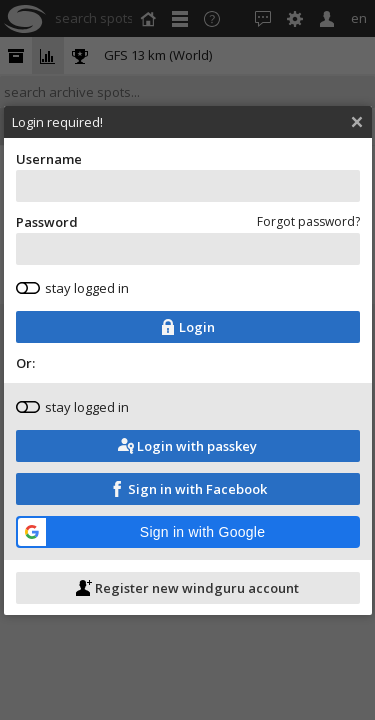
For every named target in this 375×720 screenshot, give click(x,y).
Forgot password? (310, 237)
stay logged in (74, 304)
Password (190, 255)
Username (190, 192)
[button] (190, 548)
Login (189, 343)
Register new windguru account (189, 604)
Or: (27, 379)
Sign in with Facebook (190, 505)
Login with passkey (189, 462)
